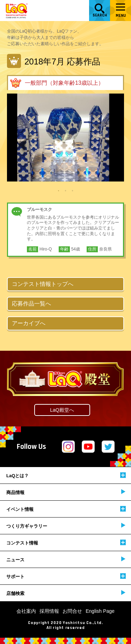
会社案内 (26, 611)
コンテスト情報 (66, 543)
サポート (66, 576)
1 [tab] (59, 190)
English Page (100, 611)
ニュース (66, 559)
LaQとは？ (66, 475)
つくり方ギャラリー (66, 526)
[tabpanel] (65, 138)
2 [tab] (66, 190)
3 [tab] (73, 190)
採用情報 (49, 611)
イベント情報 (66, 509)
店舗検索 (66, 593)
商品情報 (66, 492)
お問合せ (72, 611)
